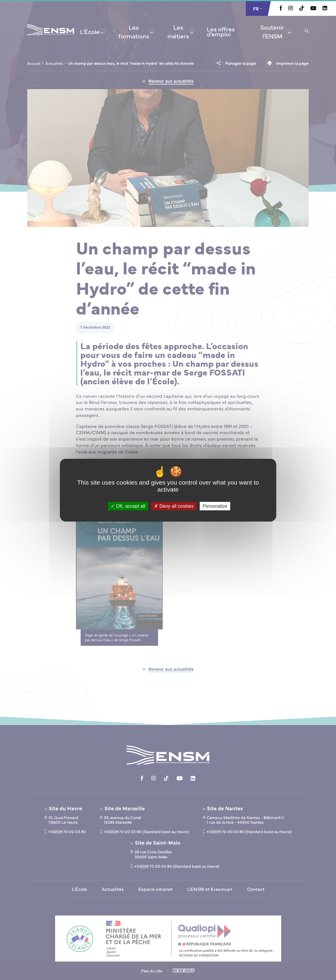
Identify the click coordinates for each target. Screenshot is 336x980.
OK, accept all (128, 506)
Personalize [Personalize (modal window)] (215, 506)
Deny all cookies (174, 506)
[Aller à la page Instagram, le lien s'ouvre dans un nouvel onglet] (291, 9)
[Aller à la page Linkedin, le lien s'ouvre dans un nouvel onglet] (325, 9)
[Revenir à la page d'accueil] (51, 38)
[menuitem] (92, 31)
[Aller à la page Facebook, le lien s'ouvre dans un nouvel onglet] (281, 9)
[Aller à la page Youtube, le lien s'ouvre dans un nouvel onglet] (313, 9)
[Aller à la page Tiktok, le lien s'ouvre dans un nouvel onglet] (302, 9)
